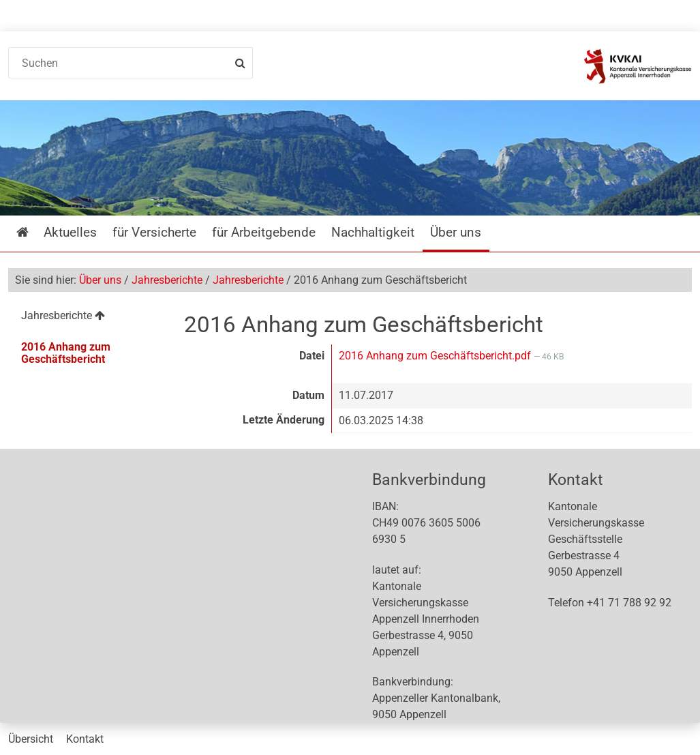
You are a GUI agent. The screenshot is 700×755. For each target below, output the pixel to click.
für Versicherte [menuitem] (154, 232)
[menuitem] (87, 317)
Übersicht (31, 739)
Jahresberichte (167, 280)
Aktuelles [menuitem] (70, 232)
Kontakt (85, 739)
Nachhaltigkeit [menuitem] (373, 232)
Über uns (100, 280)
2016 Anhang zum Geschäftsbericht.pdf (436, 356)
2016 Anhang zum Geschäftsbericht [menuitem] (66, 353)
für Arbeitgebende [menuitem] (264, 232)
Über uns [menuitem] (456, 232)
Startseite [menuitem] (32, 232)
